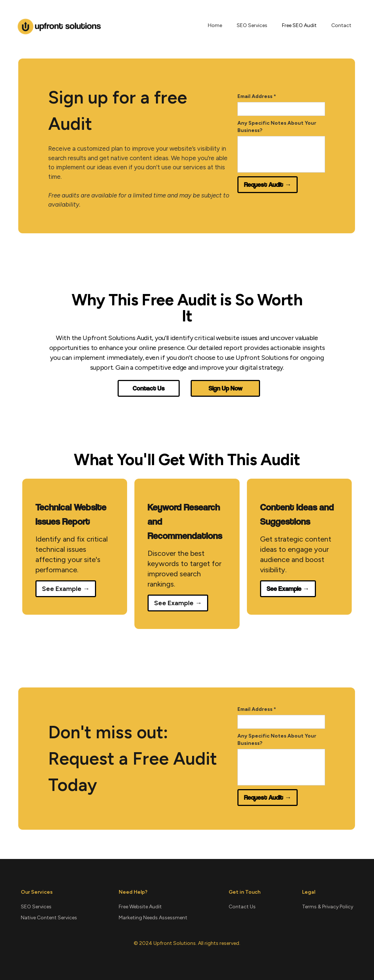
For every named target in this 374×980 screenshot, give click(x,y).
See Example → (66, 589)
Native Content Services (49, 918)
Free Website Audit (140, 907)
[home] (59, 26)
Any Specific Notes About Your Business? (277, 127)
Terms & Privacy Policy (328, 907)
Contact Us (149, 388)
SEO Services (252, 25)
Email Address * (257, 96)
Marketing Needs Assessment (153, 918)
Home (215, 25)
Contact (341, 25)
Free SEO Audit (299, 25)
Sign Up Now (226, 388)
